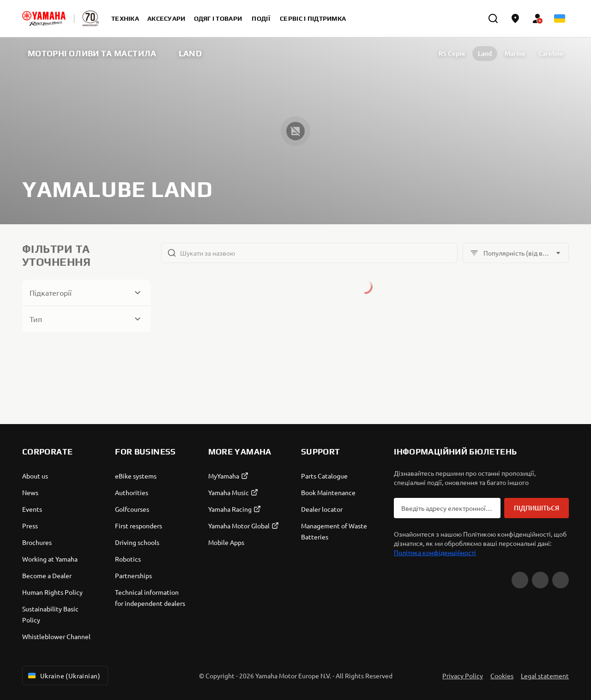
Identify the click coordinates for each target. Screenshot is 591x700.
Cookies (502, 676)
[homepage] (44, 18)
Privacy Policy (463, 676)
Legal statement (545, 676)
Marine (515, 53)
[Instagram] (561, 580)
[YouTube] (520, 580)
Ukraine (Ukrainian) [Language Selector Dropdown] (63, 676)
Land (485, 53)
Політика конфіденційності (435, 552)
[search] (493, 18)
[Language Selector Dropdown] (560, 18)
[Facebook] (540, 580)
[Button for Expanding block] (86, 293)
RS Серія (452, 53)
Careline (551, 53)
